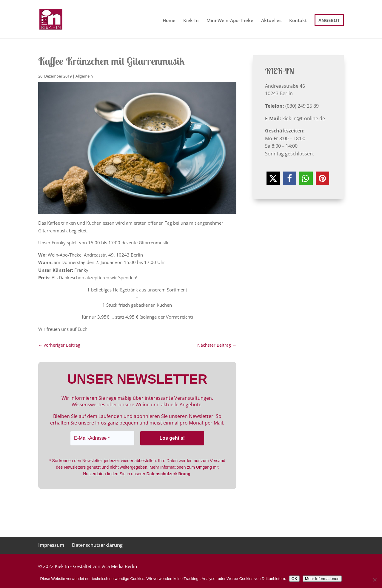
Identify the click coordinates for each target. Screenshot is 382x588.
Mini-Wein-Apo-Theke (230, 21)
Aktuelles (271, 21)
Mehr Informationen (322, 579)
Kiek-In (191, 21)
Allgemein (84, 76)
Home (169, 21)
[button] (273, 178)
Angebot (329, 20)
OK (294, 579)
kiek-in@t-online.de (304, 118)
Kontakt (298, 21)
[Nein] (375, 580)
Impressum (51, 545)
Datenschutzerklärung (97, 545)
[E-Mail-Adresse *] (102, 438)
